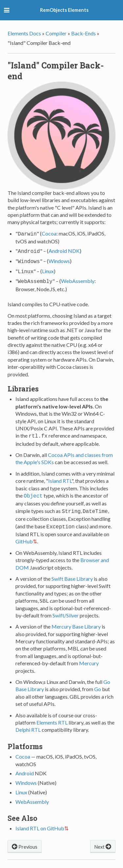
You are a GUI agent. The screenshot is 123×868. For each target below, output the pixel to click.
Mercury (89, 657)
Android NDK (64, 250)
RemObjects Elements (64, 10)
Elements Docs (24, 33)
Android (25, 767)
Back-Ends (83, 33)
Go (98, 683)
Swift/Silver (66, 609)
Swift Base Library (72, 573)
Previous (25, 840)
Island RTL (60, 477)
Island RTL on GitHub (40, 822)
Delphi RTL (28, 724)
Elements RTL (52, 717)
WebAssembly (78, 278)
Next (103, 840)
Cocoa (49, 233)
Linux (48, 269)
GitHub (24, 535)
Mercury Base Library (76, 621)
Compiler (56, 33)
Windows (59, 260)
